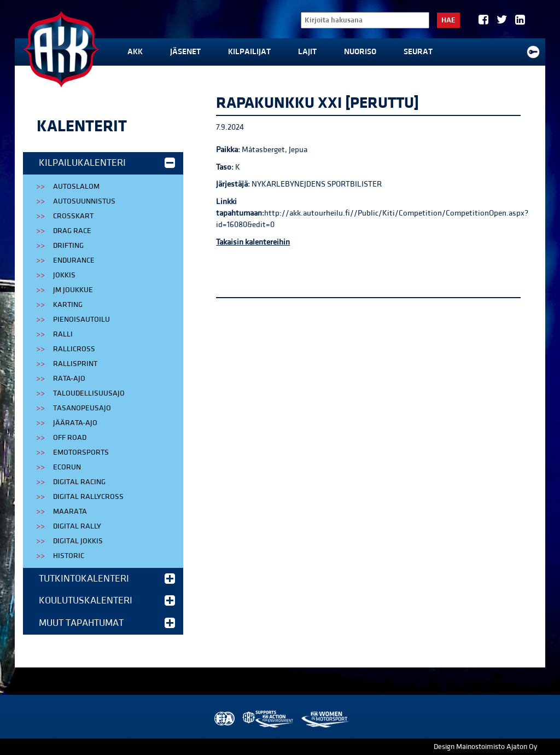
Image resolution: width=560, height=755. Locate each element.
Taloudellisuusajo (89, 393)
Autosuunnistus (84, 201)
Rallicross (74, 349)
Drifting (68, 246)
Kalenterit (82, 126)
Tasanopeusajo (82, 408)
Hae (448, 20)
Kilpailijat (249, 52)
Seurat (418, 52)
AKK (135, 52)
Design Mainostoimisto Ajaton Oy (485, 747)
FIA (223, 719)
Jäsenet (185, 52)
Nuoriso (360, 52)
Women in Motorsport (325, 719)
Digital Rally (77, 526)
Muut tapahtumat (107, 623)
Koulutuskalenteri (107, 600)
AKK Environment (269, 719)
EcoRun (67, 467)
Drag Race (72, 231)
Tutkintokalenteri (107, 579)
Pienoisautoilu (81, 320)
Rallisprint (75, 364)
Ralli (63, 334)
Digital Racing (79, 482)
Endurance (74, 260)
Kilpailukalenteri (107, 163)
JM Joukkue (73, 290)
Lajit (307, 52)
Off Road (70, 438)
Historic (69, 556)
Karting (68, 305)
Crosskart (73, 216)
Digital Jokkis (78, 541)
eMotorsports (81, 452)
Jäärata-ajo (75, 423)
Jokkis (64, 275)
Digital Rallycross (88, 497)
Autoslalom (76, 187)
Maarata (70, 512)
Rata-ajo (69, 379)
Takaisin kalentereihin (253, 242)
